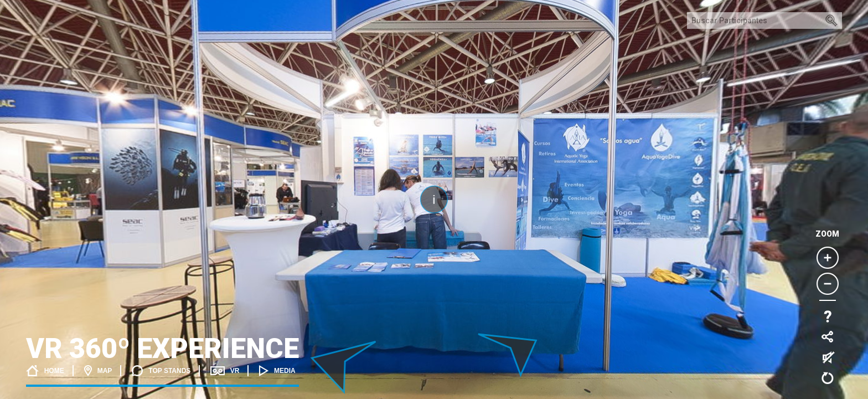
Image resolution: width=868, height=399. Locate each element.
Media (277, 371)
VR (225, 371)
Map (98, 371)
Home (45, 371)
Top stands (161, 371)
